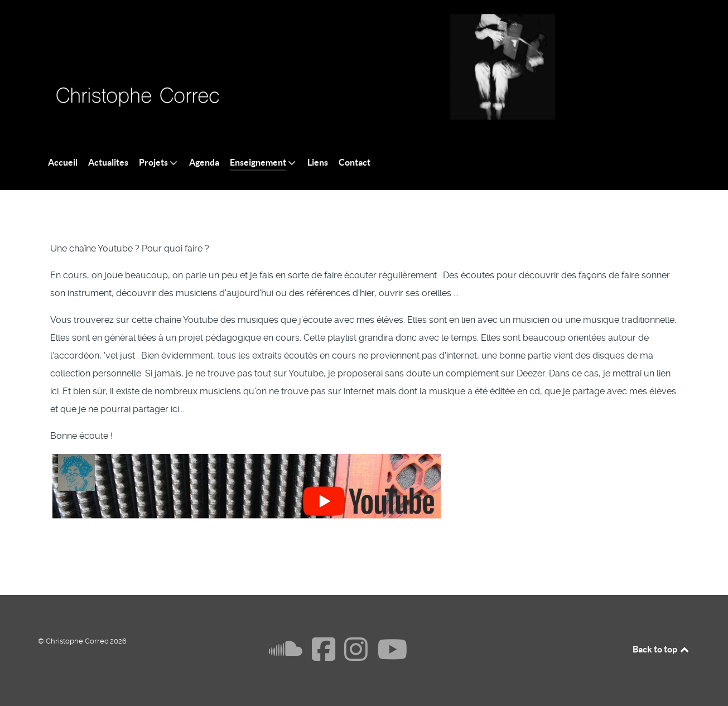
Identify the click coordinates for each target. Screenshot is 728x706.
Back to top (662, 649)
